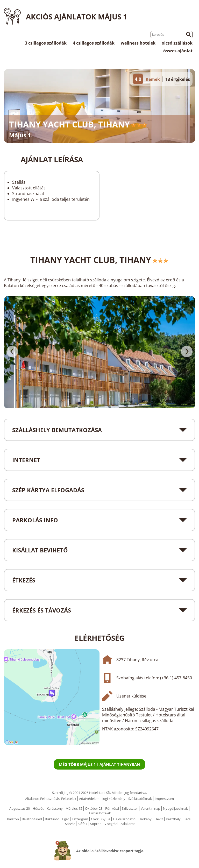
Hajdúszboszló (124, 819)
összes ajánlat (178, 51)
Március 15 (74, 808)
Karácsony (55, 808)
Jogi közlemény (114, 799)
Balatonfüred (32, 819)
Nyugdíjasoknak (175, 808)
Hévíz (159, 819)
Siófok (83, 824)
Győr (95, 819)
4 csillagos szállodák (94, 43)
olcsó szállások (177, 43)
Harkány (145, 819)
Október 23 (94, 808)
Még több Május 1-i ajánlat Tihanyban (99, 764)
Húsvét (38, 808)
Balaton (13, 819)
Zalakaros (128, 824)
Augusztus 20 (20, 808)
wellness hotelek (138, 43)
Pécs (187, 819)
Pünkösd (112, 808)
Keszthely (173, 819)
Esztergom (80, 819)
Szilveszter (130, 808)
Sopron (96, 824)
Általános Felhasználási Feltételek (51, 799)
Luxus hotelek (100, 813)
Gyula (106, 819)
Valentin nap (150, 808)
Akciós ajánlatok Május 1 (77, 17)
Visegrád (111, 824)
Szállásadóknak (140, 799)
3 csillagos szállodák (46, 43)
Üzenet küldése (131, 696)
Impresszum (164, 799)
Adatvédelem (89, 799)
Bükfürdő (52, 819)
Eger (66, 819)
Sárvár (70, 824)
